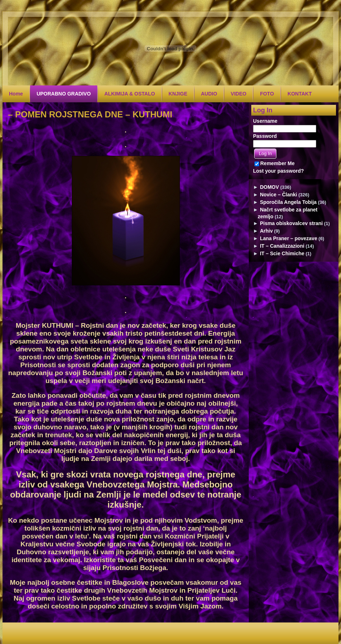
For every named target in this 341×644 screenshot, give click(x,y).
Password (265, 136)
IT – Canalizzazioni (282, 246)
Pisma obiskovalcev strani (291, 223)
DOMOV (269, 187)
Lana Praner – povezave (289, 238)
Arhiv (266, 231)
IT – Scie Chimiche (282, 253)
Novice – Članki (279, 195)
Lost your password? (279, 171)
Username (265, 121)
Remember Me (275, 163)
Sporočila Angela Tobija (288, 202)
